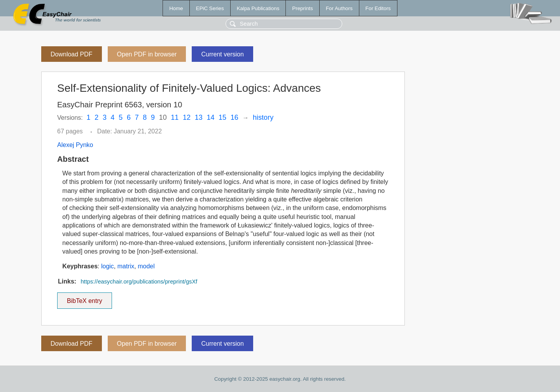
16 (234, 117)
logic (108, 266)
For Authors (339, 8)
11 (175, 117)
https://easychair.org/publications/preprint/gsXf (139, 282)
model (146, 266)
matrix (126, 266)
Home (176, 8)
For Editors (378, 8)
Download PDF (72, 54)
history (263, 117)
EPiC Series (210, 8)
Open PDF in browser (147, 54)
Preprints (302, 8)
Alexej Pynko (75, 145)
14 (210, 117)
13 (199, 117)
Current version (222, 54)
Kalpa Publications (258, 8)
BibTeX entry (84, 298)
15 (222, 117)
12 (187, 117)
